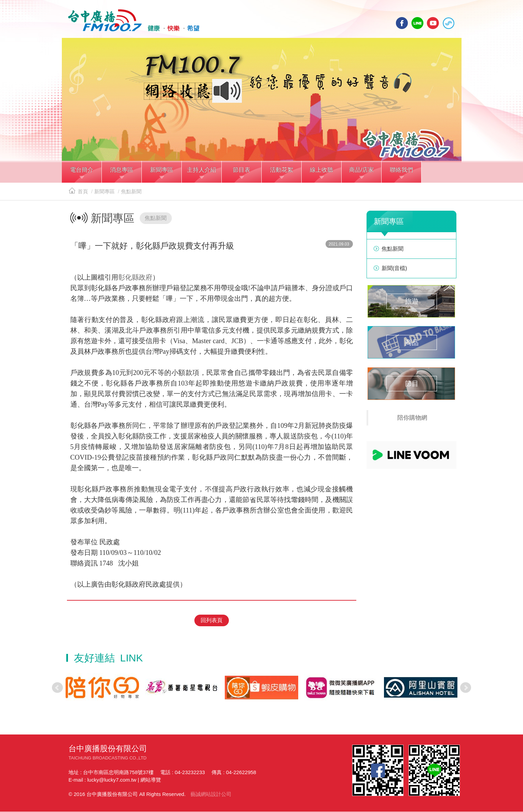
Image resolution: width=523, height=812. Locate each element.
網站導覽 (151, 780)
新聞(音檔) (394, 269)
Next (466, 688)
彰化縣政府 (135, 278)
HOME (133, 21)
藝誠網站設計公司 (211, 794)
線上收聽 (449, 23)
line (417, 23)
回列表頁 (211, 621)
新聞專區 (105, 192)
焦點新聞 (131, 192)
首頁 (78, 192)
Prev (57, 688)
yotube (433, 23)
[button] (82, 173)
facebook (402, 23)
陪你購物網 (412, 419)
